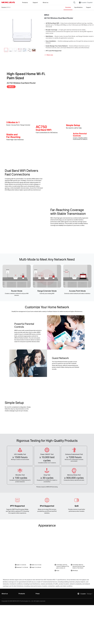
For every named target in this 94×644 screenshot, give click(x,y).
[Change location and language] (86, 2)
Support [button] (35, 2)
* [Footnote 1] (36, 487)
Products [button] (25, 2)
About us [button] (45, 2)
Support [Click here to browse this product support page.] (88, 7)
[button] (38, 50)
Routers (4, 7)
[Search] (74, 2)
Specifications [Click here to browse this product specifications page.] (78, 7)
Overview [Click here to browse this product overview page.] (68, 7)
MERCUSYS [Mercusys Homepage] (8, 2)
